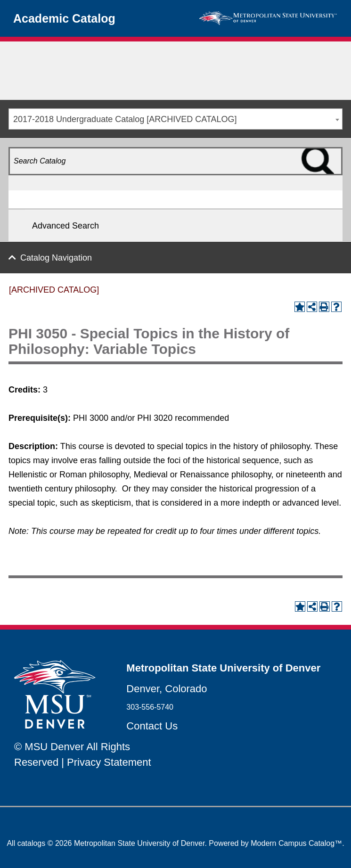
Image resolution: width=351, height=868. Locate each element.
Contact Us (152, 726)
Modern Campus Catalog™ (296, 843)
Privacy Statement (109, 762)
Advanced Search (65, 226)
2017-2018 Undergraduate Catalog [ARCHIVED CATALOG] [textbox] (125, 119)
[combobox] (175, 119)
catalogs (32, 843)
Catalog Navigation (56, 258)
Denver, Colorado (167, 689)
